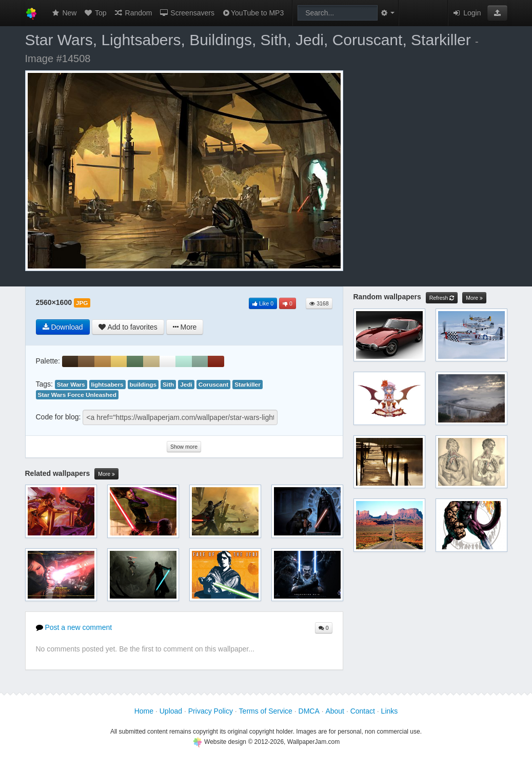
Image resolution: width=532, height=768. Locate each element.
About (335, 711)
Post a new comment (74, 627)
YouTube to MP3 (253, 13)
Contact (363, 711)
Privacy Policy (211, 711)
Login (466, 13)
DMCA (309, 711)
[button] (497, 13)
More (106, 474)
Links (390, 711)
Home (144, 711)
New (64, 13)
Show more (184, 447)
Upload (171, 711)
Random (133, 13)
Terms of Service (266, 711)
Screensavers (186, 13)
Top (95, 13)
